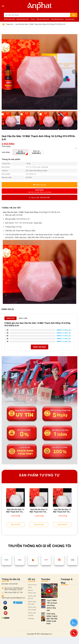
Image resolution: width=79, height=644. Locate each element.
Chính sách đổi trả (32, 597)
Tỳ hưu (33, 19)
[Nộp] (74, 15)
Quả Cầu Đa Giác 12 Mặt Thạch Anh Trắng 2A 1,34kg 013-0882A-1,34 (62, 511)
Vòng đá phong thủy (57, 19)
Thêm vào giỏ (41, 185)
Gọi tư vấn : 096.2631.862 (39, 198)
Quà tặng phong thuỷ (43, 19)
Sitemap (31, 619)
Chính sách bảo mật (32, 603)
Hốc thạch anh (70, 19)
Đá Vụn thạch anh (10, 19)
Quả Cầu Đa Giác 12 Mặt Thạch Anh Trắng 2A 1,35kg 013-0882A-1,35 (39, 511)
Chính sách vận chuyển (32, 608)
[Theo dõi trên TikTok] (5, 608)
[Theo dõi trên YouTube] (6, 613)
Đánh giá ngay (40, 347)
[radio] (20, 152)
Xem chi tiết (15, 524)
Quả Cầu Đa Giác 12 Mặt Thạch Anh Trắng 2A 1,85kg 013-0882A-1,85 (15, 511)
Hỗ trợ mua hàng (32, 586)
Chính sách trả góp (32, 614)
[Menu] (3, 6)
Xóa (76, 148)
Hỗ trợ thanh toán (32, 592)
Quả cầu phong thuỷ (23, 19)
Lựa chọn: (6, 152)
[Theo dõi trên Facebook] (5, 603)
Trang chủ (8, 24)
